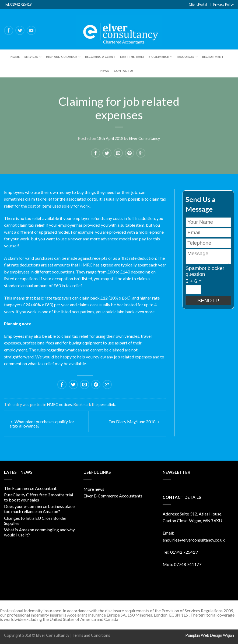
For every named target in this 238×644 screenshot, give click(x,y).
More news (94, 489)
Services (31, 57)
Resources (185, 57)
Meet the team (132, 57)
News (105, 71)
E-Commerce (159, 57)
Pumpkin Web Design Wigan (210, 635)
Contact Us (124, 71)
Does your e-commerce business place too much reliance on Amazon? (39, 509)
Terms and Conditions (91, 635)
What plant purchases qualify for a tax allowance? (42, 424)
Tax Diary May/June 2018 (134, 421)
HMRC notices (59, 405)
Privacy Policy (224, 4)
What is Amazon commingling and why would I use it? (39, 532)
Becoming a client (100, 57)
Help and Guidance (62, 57)
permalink (107, 405)
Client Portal (198, 4)
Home (15, 57)
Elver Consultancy (144, 138)
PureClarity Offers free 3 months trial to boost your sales (38, 497)
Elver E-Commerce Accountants (113, 496)
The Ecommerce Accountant (30, 488)
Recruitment (213, 57)
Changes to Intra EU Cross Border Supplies (35, 521)
